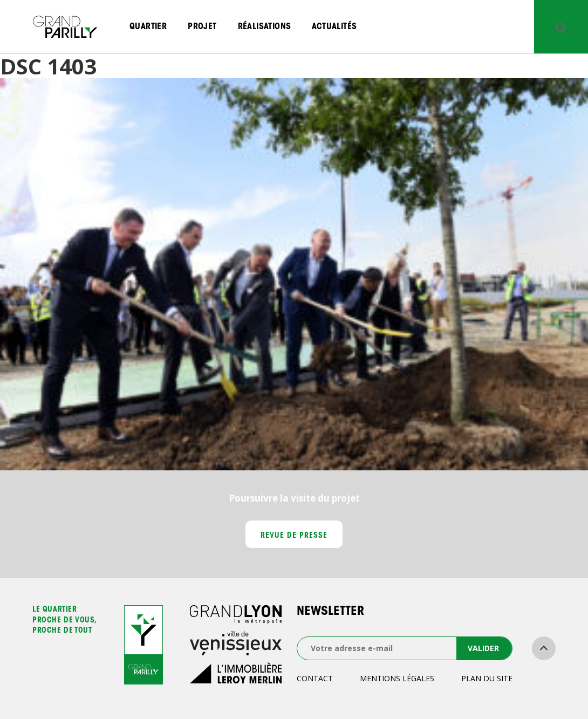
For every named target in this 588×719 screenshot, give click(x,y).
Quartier (148, 27)
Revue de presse (294, 536)
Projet (202, 27)
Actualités (334, 27)
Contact (315, 678)
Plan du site (487, 678)
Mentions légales (397, 678)
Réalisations (265, 27)
